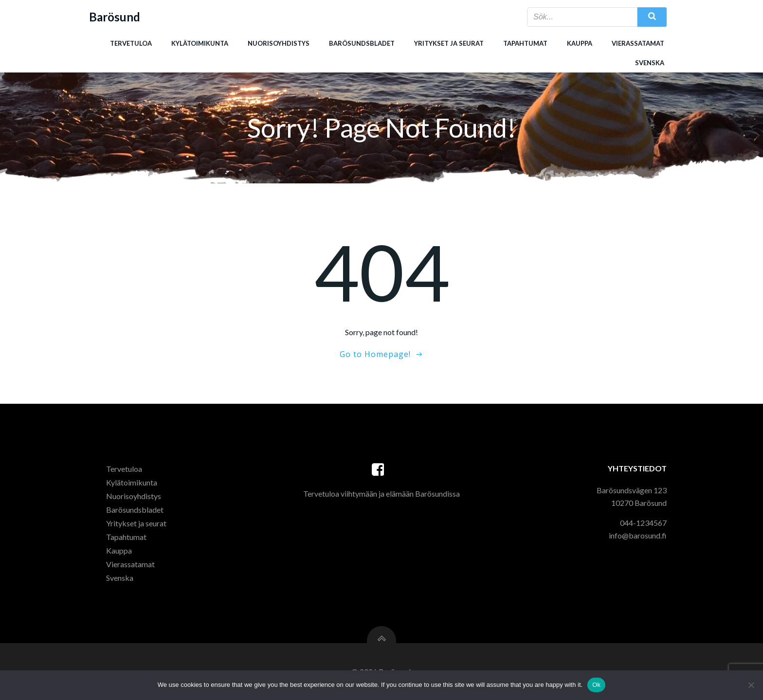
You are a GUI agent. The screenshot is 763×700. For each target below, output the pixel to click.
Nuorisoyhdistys (279, 43)
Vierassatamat (638, 43)
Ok (596, 685)
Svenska (650, 63)
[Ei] (751, 685)
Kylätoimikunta (200, 43)
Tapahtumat (525, 43)
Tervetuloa (131, 43)
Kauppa (580, 43)
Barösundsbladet (362, 43)
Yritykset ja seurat (449, 43)
